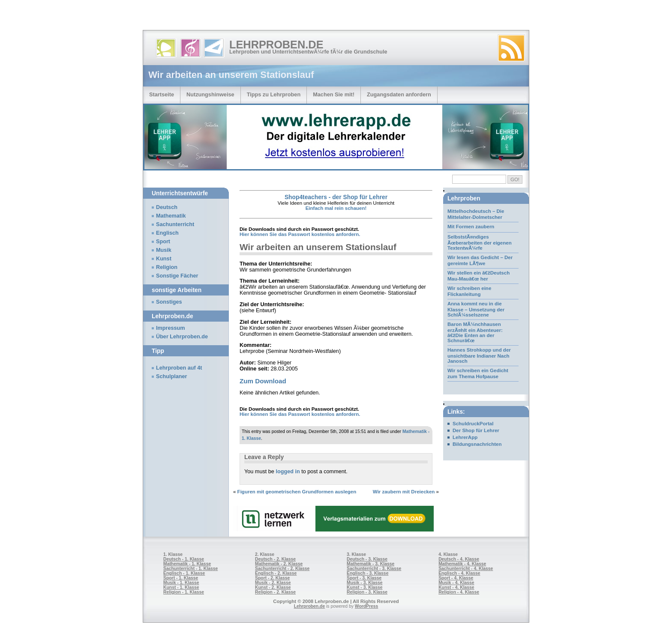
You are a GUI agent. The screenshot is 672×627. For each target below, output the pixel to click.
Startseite (162, 94)
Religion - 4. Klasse (459, 592)
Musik (164, 250)
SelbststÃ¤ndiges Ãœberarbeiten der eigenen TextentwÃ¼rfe (480, 242)
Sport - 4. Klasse (456, 578)
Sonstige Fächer (177, 276)
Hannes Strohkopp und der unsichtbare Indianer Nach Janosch (479, 355)
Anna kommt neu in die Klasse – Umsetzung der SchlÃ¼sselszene (476, 309)
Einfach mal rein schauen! (336, 208)
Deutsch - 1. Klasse (184, 559)
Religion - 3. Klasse (367, 592)
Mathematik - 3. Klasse (370, 564)
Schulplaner (171, 376)
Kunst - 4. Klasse (456, 587)
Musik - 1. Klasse (181, 583)
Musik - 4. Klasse (456, 583)
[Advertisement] (100, 17)
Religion (167, 267)
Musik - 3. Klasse (365, 583)
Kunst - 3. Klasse (364, 587)
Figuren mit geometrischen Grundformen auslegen (297, 492)
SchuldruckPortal (473, 424)
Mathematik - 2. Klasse (279, 564)
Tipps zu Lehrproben (274, 94)
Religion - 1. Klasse (184, 592)
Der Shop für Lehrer (476, 430)
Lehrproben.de (276, 45)
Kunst (164, 259)
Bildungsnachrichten (477, 444)
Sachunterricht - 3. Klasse (374, 569)
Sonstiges (169, 302)
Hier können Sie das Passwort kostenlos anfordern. (300, 234)
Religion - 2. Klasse (275, 592)
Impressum (171, 328)
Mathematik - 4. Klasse (462, 564)
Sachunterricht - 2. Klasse (282, 569)
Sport (163, 242)
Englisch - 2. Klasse (276, 573)
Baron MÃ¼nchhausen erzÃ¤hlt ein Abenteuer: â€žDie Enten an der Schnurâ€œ (475, 332)
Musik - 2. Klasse (273, 583)
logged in (288, 472)
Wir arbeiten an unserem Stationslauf (318, 247)
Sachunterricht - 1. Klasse (190, 569)
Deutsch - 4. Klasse (459, 559)
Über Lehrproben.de (182, 337)
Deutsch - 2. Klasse (275, 559)
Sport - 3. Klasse (364, 578)
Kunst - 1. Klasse (181, 587)
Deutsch (167, 207)
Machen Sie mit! (334, 94)
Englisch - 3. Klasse (367, 573)
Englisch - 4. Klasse (459, 573)
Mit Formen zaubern (471, 227)
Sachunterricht (175, 224)
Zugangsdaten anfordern (399, 94)
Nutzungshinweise (210, 94)
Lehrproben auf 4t (179, 368)
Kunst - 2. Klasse (273, 587)
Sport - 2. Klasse (272, 578)
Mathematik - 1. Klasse (187, 564)
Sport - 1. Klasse (181, 578)
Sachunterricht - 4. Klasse (466, 569)
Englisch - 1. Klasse (184, 573)
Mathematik (171, 216)
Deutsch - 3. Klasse (367, 559)
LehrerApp (465, 437)
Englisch (167, 233)
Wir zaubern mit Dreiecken (404, 492)
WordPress (367, 606)
